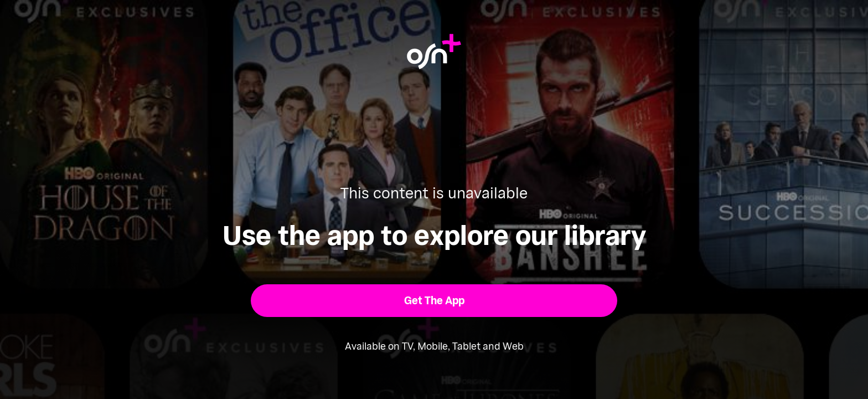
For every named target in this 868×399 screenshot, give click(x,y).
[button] (434, 301)
